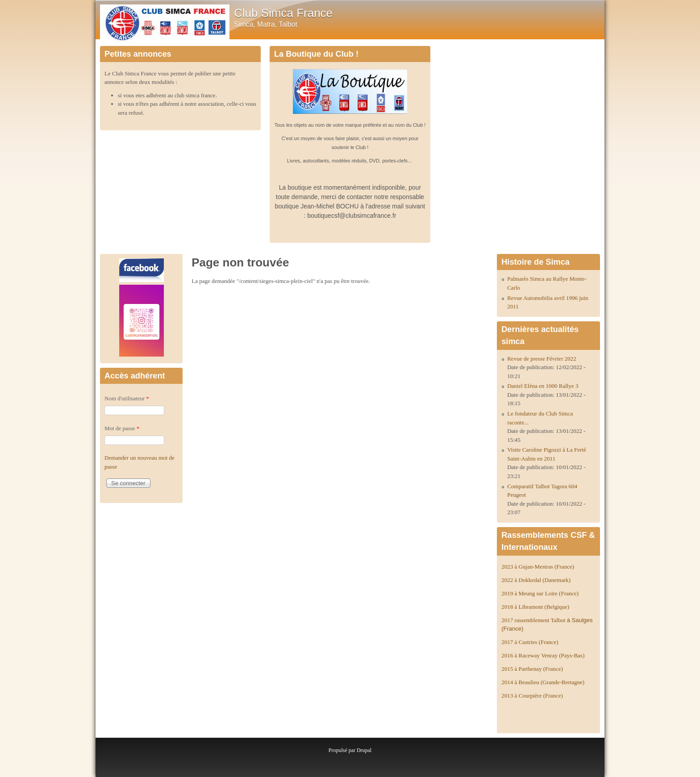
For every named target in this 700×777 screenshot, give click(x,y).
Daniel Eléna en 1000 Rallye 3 (543, 386)
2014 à (543, 682)
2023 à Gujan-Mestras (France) (538, 567)
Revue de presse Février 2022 (542, 359)
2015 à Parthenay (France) (532, 669)
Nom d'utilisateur (127, 398)
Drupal (364, 750)
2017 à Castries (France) (530, 642)
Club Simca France (283, 13)
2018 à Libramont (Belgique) (535, 607)
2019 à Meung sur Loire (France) (540, 593)
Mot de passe (122, 428)
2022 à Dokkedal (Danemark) (537, 580)
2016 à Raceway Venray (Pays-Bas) (543, 655)
